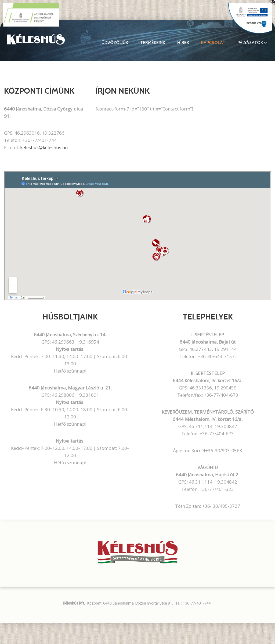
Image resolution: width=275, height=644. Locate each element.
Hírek (183, 43)
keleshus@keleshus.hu (44, 147)
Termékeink (153, 43)
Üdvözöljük (115, 43)
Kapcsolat (213, 43)
